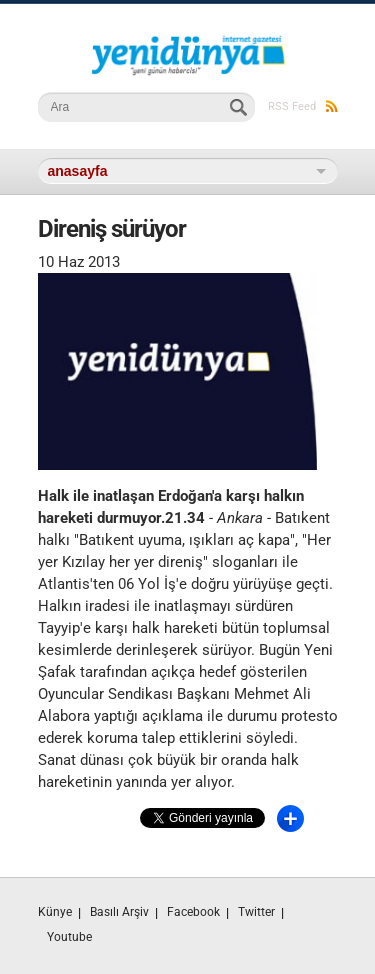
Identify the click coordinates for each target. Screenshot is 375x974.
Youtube (69, 937)
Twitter (256, 912)
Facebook (193, 912)
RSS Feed (303, 106)
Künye (55, 912)
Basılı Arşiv (119, 912)
